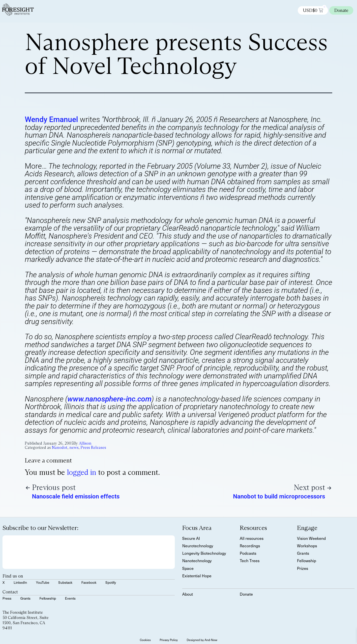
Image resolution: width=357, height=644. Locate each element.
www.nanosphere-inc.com (109, 399)
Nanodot (60, 447)
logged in (82, 472)
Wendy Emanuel (51, 119)
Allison (85, 443)
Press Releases (93, 447)
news (74, 447)
